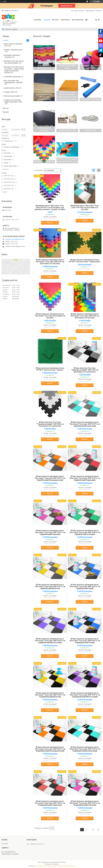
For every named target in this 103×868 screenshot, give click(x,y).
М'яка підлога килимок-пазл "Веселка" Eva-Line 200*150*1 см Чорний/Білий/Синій (85, 641)
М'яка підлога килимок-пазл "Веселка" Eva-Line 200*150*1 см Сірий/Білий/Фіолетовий (50, 641)
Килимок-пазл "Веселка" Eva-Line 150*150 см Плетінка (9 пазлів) (85, 207)
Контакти (65, 20)
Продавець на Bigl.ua (51, 864)
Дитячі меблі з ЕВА (12, 88)
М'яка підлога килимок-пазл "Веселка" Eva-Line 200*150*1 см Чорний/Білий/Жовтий (50, 695)
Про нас (55, 20)
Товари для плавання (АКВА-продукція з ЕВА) (13, 101)
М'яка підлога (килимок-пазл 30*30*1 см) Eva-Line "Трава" (50, 369)
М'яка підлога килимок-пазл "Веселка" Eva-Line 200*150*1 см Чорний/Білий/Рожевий (85, 803)
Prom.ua (63, 862)
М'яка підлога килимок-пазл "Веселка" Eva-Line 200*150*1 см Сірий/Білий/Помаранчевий (50, 478)
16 (93, 830)
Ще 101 (6, 169)
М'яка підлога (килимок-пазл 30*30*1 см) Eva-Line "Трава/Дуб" (85, 261)
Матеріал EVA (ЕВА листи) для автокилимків (14, 62)
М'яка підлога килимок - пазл (14, 45)
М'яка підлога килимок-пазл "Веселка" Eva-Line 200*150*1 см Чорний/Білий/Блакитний (85, 749)
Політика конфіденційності (65, 866)
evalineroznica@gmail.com (14, 239)
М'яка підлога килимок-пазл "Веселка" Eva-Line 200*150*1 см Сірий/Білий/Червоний (85, 478)
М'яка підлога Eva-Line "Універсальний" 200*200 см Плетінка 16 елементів (50, 424)
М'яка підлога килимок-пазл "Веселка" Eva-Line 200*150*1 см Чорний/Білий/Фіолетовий (85, 695)
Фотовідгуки (78, 20)
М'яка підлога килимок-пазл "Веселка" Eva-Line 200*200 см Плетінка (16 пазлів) (85, 316)
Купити (50, 223)
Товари (47, 20)
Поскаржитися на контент (45, 866)
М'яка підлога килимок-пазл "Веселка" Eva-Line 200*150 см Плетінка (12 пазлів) (50, 262)
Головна (37, 20)
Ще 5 (5, 192)
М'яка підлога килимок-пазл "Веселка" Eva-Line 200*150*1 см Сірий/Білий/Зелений (85, 532)
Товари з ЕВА (9, 92)
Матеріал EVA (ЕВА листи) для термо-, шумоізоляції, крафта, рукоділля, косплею (14, 70)
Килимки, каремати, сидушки (12, 56)
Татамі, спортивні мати (13, 50)
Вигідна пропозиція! (12, 96)
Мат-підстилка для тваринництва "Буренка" (14, 81)
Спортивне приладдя (12, 77)
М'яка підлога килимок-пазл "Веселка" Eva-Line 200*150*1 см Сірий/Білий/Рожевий (50, 532)
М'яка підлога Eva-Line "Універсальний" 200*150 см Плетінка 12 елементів (85, 370)
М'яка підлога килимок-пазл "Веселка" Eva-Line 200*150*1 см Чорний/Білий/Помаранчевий (50, 749)
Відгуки (6, 112)
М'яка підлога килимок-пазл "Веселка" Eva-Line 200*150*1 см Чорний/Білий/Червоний (50, 803)
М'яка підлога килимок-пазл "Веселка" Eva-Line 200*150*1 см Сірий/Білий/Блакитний (85, 424)
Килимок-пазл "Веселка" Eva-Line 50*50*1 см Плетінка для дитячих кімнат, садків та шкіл (50, 207)
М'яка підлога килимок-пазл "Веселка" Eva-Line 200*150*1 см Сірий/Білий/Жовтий (50, 586)
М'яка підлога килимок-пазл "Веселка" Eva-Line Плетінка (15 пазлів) (50, 316)
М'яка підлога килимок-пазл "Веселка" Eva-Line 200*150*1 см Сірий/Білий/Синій (85, 586)
